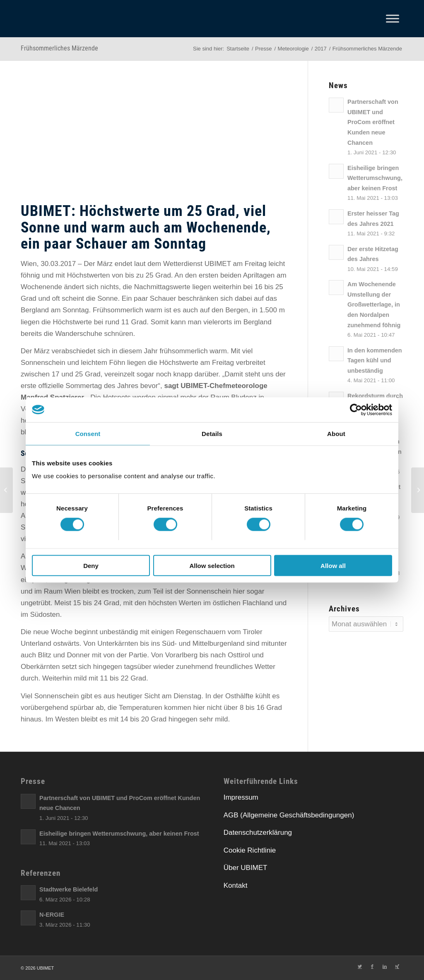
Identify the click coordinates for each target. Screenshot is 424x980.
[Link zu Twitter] (360, 966)
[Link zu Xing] (397, 966)
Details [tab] (212, 433)
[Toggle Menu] (393, 18)
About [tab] (336, 433)
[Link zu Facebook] (372, 966)
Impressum (241, 797)
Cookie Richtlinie (250, 850)
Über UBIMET (246, 868)
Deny (91, 566)
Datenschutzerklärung (258, 833)
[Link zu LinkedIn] (385, 966)
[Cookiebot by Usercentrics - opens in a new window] (356, 410)
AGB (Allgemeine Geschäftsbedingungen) (289, 815)
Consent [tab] (88, 433)
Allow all (333, 566)
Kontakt (236, 885)
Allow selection (212, 566)
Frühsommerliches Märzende (59, 48)
